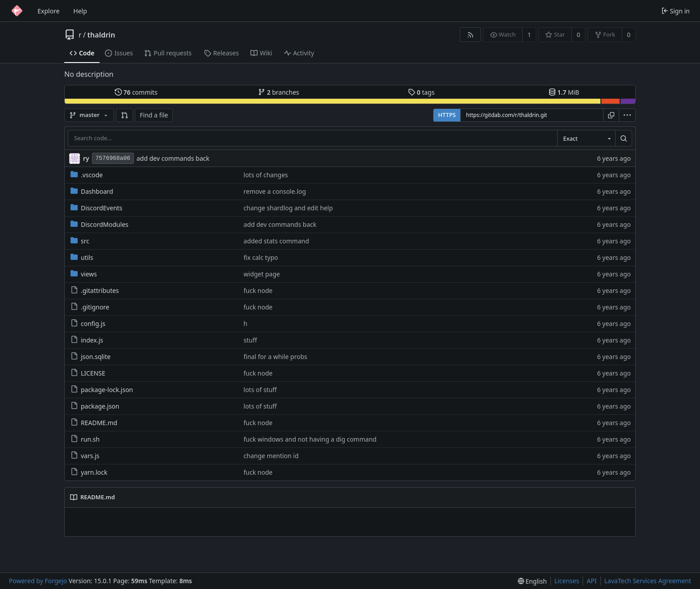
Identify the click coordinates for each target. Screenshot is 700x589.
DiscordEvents (96, 208)
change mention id (271, 456)
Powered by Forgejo (38, 581)
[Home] (17, 11)
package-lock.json (102, 390)
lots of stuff (260, 390)
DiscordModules (99, 224)
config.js (88, 324)
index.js (87, 340)
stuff (250, 340)
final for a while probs (276, 357)
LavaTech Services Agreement (648, 581)
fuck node (258, 290)
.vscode (87, 175)
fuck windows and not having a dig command (310, 439)
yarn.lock (89, 472)
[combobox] (586, 138)
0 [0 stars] (579, 35)
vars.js (85, 456)
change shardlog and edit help (288, 208)
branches (279, 92)
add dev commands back (173, 158)
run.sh (85, 439)
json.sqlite (91, 357)
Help (80, 11)
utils (82, 257)
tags (421, 92)
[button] (125, 115)
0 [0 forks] (629, 35)
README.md (94, 423)
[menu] (627, 115)
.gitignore (90, 307)
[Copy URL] (611, 115)
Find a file (154, 115)
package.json (95, 406)
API (592, 581)
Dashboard (92, 191)
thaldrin (101, 35)
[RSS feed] (470, 35)
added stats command (277, 241)
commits (136, 92)
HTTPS (447, 115)
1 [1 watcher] (529, 35)
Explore (48, 11)
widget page (262, 274)
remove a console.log (275, 191)
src (80, 241)
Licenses (567, 581)
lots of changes (266, 175)
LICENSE (88, 373)
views (84, 274)
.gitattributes (95, 290)
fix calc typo (261, 257)
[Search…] (624, 138)
